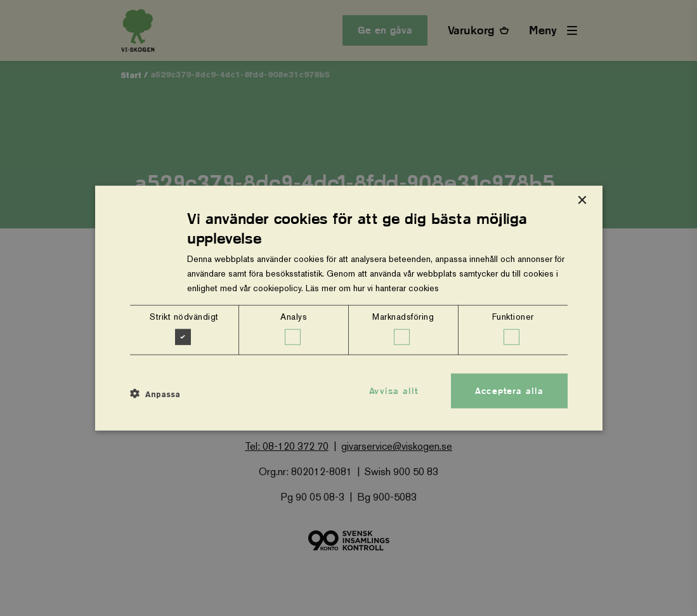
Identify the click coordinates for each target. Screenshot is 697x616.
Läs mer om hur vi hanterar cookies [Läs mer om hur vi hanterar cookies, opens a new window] (372, 288)
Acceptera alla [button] (509, 390)
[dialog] (349, 308)
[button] (155, 394)
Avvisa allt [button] (394, 390)
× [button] (582, 200)
